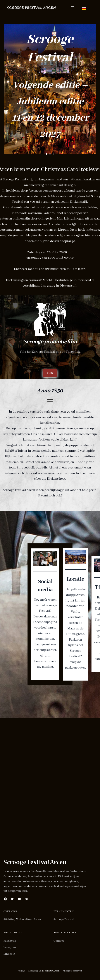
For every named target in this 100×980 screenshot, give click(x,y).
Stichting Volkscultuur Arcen (44, 971)
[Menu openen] (72, 7)
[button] (47, 154)
